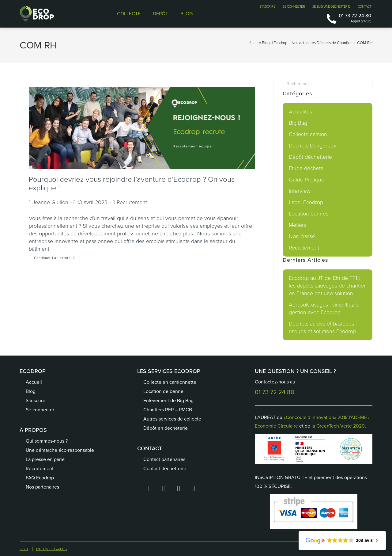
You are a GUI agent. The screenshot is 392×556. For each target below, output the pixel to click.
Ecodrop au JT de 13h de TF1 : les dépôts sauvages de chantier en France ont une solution (327, 286)
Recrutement (132, 202)
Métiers (298, 225)
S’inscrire (36, 400)
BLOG (187, 14)
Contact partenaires (164, 459)
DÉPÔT (160, 14)
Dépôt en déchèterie (166, 428)
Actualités (300, 112)
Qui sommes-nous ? (47, 441)
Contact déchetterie (165, 468)
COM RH (365, 43)
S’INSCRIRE (267, 6)
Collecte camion (308, 134)
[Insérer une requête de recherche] (328, 84)
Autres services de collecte (172, 419)
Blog (31, 391)
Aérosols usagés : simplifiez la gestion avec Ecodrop (324, 308)
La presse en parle (45, 459)
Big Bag (298, 123)
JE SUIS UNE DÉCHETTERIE (331, 6)
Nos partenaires (42, 487)
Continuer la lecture (57, 257)
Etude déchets (306, 168)
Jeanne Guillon (50, 202)
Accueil (34, 382)
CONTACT (365, 6)
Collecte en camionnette (170, 382)
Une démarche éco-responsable (60, 450)
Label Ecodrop (306, 202)
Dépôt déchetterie (310, 157)
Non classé (302, 236)
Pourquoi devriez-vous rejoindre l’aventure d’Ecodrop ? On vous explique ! (132, 184)
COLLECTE (129, 14)
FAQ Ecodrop (40, 478)
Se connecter (40, 410)
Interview (300, 191)
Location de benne (163, 391)
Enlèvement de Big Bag (168, 400)
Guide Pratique (307, 180)
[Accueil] (250, 43)
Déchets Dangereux (313, 146)
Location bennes (309, 214)
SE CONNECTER (294, 6)
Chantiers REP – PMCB (168, 410)
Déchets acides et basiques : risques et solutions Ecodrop (323, 328)
